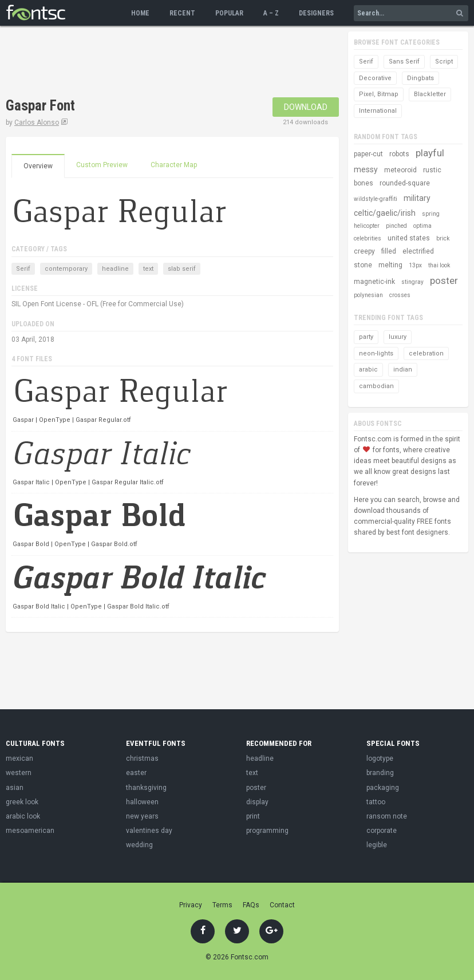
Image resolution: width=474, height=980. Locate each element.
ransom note (387, 816)
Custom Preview (102, 165)
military (417, 198)
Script (444, 62)
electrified (418, 251)
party (366, 337)
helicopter (367, 226)
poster (444, 280)
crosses (400, 295)
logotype (380, 758)
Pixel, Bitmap (379, 94)
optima (422, 226)
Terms (222, 905)
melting (390, 265)
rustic (432, 170)
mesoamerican (30, 831)
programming (267, 831)
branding (380, 773)
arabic (368, 370)
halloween (142, 802)
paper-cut (368, 154)
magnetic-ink (374, 282)
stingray (412, 282)
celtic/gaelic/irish (385, 213)
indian (403, 370)
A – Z (271, 13)
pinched (396, 226)
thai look (439, 265)
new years (142, 816)
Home (140, 13)
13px (415, 265)
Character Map (174, 165)
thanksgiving (146, 788)
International (378, 111)
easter (136, 773)
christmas (142, 758)
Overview (38, 166)
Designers (316, 13)
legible (377, 845)
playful (430, 153)
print (253, 816)
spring (431, 214)
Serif (23, 269)
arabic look (23, 816)
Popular (229, 13)
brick (443, 238)
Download (306, 107)
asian (15, 788)
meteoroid (400, 170)
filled (389, 251)
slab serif (182, 269)
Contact (282, 905)
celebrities (368, 238)
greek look (22, 802)
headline (115, 269)
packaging (383, 788)
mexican (19, 758)
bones (364, 183)
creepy (364, 251)
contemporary (66, 269)
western (19, 773)
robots (399, 154)
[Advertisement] (214, 63)
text (148, 269)
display (257, 802)
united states (409, 238)
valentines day (149, 831)
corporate (382, 831)
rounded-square (405, 183)
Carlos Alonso (37, 122)
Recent (182, 13)
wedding (139, 845)
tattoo (376, 802)
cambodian (376, 386)
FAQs (251, 905)
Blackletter (430, 94)
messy (366, 169)
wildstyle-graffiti (376, 199)
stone (363, 265)
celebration (426, 353)
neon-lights (376, 353)
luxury (398, 337)
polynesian (368, 295)
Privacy (191, 905)
